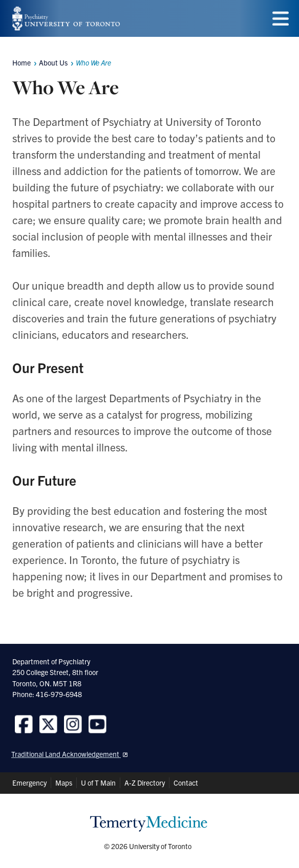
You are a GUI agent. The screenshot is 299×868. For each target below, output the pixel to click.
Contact (186, 783)
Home (22, 62)
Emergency (29, 783)
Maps (64, 783)
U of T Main (98, 783)
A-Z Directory (145, 783)
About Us (53, 62)
